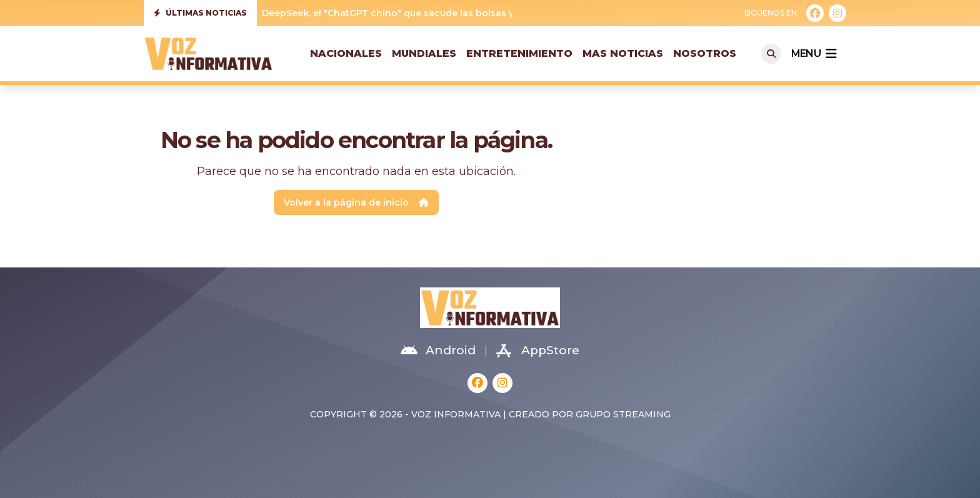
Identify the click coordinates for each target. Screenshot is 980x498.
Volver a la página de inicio (356, 202)
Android (438, 351)
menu (814, 54)
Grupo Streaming (623, 414)
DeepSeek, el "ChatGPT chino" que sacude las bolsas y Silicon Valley (419, 13)
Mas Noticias (623, 53)
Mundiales (424, 53)
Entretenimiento (519, 53)
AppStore (538, 351)
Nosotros (705, 53)
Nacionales (346, 53)
